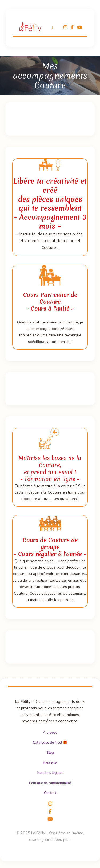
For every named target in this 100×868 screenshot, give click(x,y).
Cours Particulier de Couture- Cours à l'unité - (50, 302)
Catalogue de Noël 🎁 (50, 743)
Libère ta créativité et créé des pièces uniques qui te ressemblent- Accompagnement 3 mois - (50, 204)
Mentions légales (50, 773)
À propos (50, 733)
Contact (50, 793)
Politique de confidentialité (50, 783)
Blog (50, 753)
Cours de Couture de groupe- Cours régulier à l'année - (50, 547)
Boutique (50, 763)
